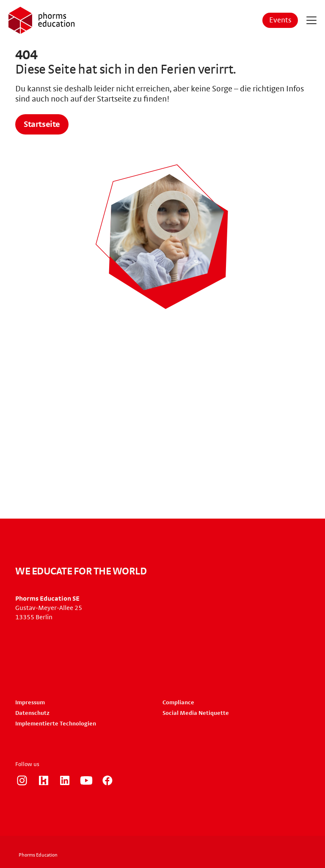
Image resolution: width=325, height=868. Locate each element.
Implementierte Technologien (56, 724)
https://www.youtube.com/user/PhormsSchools (86, 780)
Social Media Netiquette (196, 713)
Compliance (178, 703)
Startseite (42, 124)
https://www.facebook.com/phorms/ (107, 780)
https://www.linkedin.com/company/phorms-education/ (65, 780)
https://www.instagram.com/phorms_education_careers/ (22, 780)
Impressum (30, 703)
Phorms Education (38, 855)
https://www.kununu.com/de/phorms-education (44, 780)
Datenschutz (32, 713)
